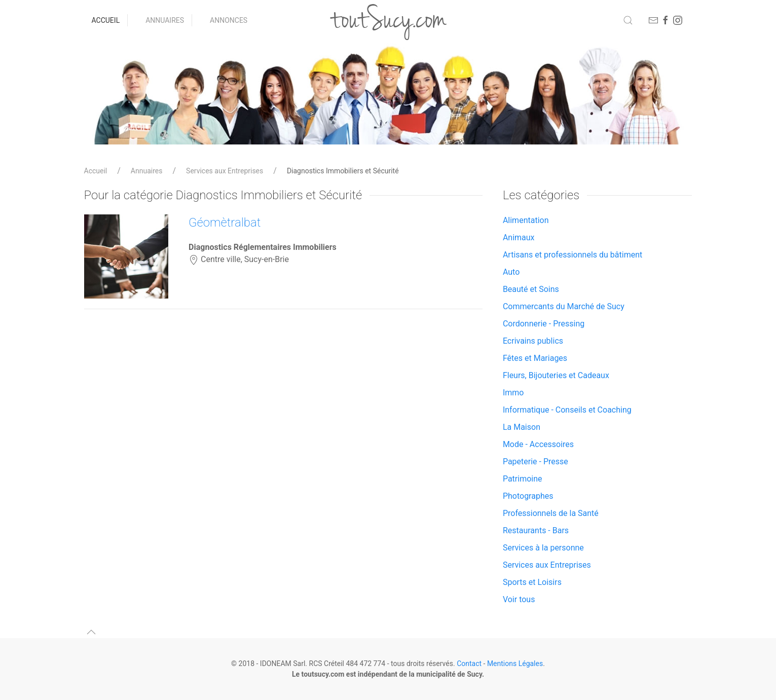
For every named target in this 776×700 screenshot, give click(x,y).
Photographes (528, 496)
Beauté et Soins (531, 289)
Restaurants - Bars (536, 530)
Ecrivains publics (533, 341)
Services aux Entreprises (225, 171)
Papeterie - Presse (535, 462)
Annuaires (165, 20)
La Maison (522, 427)
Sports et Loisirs (532, 582)
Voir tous (519, 599)
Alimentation (526, 220)
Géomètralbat (225, 223)
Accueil (106, 20)
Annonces (229, 20)
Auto (511, 272)
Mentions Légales (515, 664)
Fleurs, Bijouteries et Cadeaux (556, 375)
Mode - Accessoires (538, 444)
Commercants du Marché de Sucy (564, 306)
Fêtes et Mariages (535, 358)
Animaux (519, 237)
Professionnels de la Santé (551, 513)
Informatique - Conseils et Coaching (567, 410)
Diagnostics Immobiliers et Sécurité (343, 171)
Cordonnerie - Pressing (544, 324)
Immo (513, 393)
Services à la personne (543, 548)
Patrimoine (523, 479)
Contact (469, 664)
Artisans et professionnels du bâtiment (572, 255)
